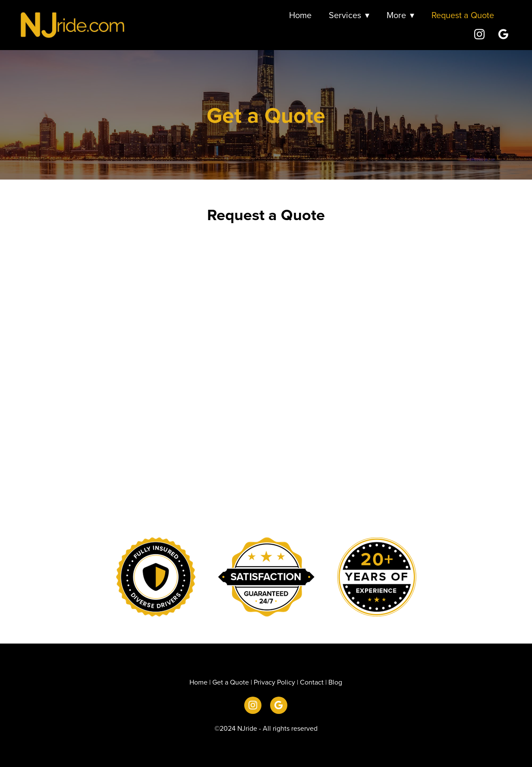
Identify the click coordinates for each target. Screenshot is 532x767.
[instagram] (479, 34)
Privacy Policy (274, 682)
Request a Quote (463, 15)
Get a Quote (231, 682)
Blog (335, 682)
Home (300, 15)
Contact (312, 682)
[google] (504, 34)
